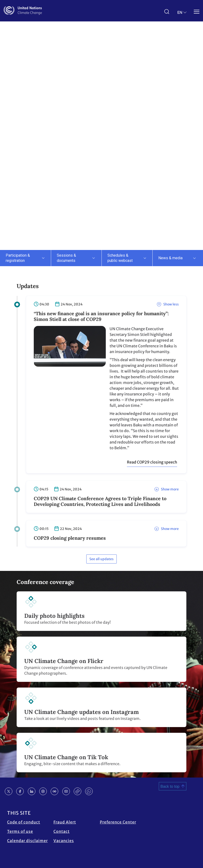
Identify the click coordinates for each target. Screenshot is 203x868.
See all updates (101, 559)
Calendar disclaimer (27, 841)
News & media (170, 258)
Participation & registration (18, 258)
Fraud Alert (65, 822)
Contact (62, 831)
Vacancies (64, 841)
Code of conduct (24, 822)
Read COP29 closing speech (152, 462)
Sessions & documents (66, 258)
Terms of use (20, 831)
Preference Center (118, 822)
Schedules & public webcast (120, 258)
